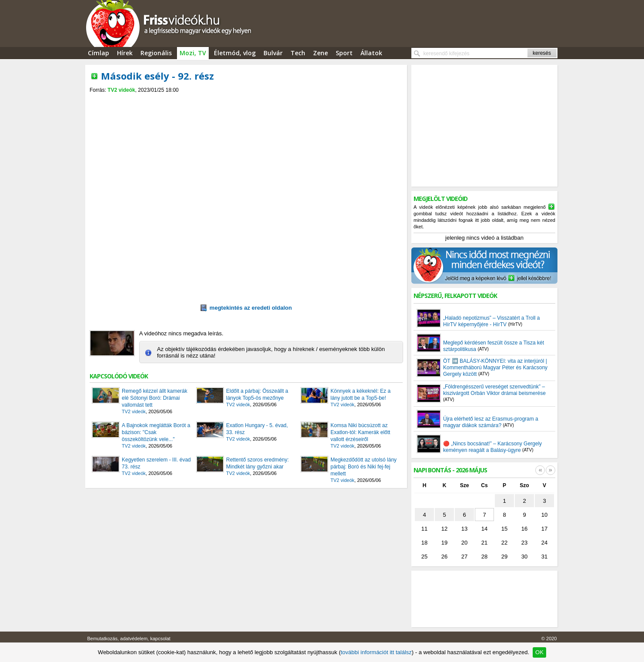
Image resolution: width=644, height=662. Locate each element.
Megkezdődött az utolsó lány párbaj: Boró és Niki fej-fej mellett (364, 467)
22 (504, 543)
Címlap (98, 53)
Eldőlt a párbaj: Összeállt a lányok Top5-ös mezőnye (257, 395)
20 (464, 543)
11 (424, 529)
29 (504, 557)
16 (524, 529)
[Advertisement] (246, 101)
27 (464, 557)
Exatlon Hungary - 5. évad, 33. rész (257, 429)
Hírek (125, 53)
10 (544, 515)
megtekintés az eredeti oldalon (246, 308)
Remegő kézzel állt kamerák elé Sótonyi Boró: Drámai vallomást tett (155, 398)
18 (424, 543)
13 (464, 529)
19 (444, 543)
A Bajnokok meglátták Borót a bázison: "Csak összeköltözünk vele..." (156, 432)
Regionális (156, 53)
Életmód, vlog (235, 53)
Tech (298, 53)
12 (444, 529)
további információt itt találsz (376, 652)
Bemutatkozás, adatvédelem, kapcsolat (129, 639)
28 (484, 557)
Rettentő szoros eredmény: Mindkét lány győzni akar (257, 463)
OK (539, 652)
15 (504, 529)
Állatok (371, 53)
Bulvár (273, 53)
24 (544, 543)
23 (524, 543)
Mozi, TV (193, 53)
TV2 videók (121, 90)
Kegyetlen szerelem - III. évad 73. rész (156, 463)
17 (544, 529)
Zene (320, 53)
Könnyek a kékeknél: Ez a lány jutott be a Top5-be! (360, 395)
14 (484, 529)
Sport (344, 53)
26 (444, 557)
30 (524, 557)
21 (484, 543)
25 (424, 557)
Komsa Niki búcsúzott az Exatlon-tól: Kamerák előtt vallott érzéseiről (360, 432)
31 (544, 557)
